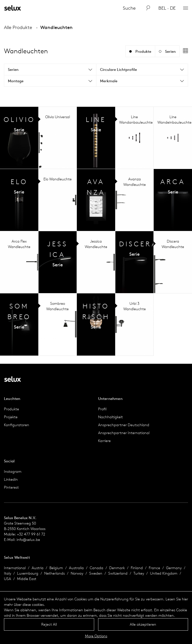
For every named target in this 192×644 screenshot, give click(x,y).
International (15, 568)
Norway (77, 573)
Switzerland (118, 573)
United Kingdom (164, 573)
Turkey (139, 573)
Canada (96, 568)
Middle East (27, 579)
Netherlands (54, 573)
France (154, 568)
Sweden (96, 573)
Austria (38, 568)
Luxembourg (28, 573)
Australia (76, 568)
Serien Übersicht (19, 138)
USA (8, 579)
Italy (8, 573)
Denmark (117, 568)
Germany (174, 568)
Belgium (56, 568)
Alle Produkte (18, 27)
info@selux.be (28, 540)
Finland (137, 568)
